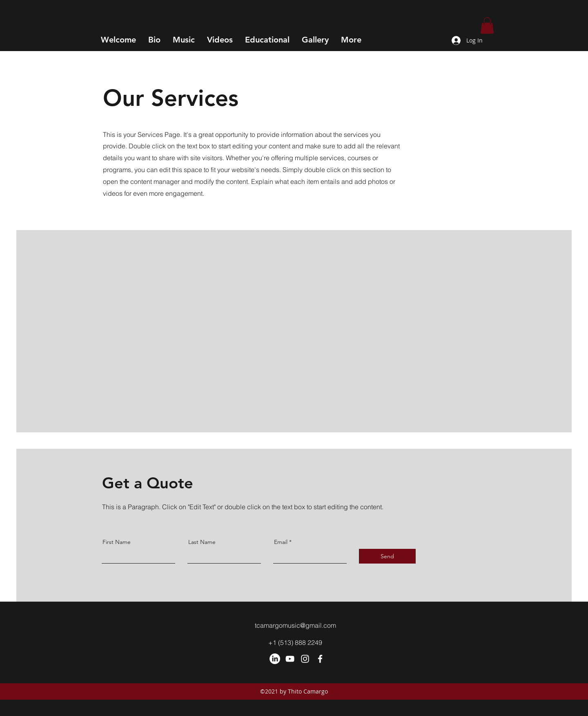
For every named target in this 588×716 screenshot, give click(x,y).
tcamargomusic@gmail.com (295, 625)
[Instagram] (305, 659)
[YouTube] (290, 659)
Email (281, 542)
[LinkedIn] (275, 659)
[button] (487, 26)
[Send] (387, 556)
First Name (117, 542)
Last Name (202, 542)
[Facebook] (320, 659)
